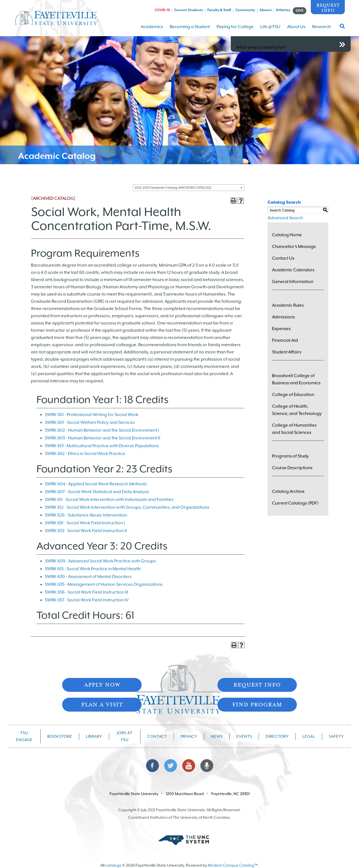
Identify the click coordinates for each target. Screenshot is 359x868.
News (217, 736)
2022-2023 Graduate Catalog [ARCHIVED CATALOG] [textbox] (173, 188)
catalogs (113, 865)
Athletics (283, 10)
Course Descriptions (292, 468)
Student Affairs (287, 352)
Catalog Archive (288, 491)
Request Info (328, 7)
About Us (296, 30)
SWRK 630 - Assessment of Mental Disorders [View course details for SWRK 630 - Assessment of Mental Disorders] (88, 577)
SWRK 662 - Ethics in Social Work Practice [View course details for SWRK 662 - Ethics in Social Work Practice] (85, 454)
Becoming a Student (190, 30)
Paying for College (235, 30)
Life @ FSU (270, 30)
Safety (336, 736)
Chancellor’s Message (294, 247)
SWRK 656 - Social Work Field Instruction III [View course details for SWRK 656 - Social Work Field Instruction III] (87, 592)
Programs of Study (290, 456)
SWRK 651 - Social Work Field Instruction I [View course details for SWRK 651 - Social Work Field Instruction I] (85, 523)
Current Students (189, 10)
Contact (157, 736)
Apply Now (102, 684)
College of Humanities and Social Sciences (294, 429)
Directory (277, 736)
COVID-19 (162, 10)
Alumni (265, 10)
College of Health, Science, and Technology (297, 410)
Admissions (283, 317)
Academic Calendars (293, 270)
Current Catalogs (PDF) (295, 503)
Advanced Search (285, 218)
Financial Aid (285, 340)
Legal (309, 736)
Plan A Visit (102, 704)
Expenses (281, 329)
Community (245, 10)
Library (94, 736)
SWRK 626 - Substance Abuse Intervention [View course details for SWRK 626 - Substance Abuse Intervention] (86, 515)
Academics (152, 30)
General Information (293, 282)
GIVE (300, 11)
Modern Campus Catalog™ (233, 865)
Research (322, 30)
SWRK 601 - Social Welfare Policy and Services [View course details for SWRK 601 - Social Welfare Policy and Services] (90, 422)
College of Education (293, 395)
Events (244, 736)
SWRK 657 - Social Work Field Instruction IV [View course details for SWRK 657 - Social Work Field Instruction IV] (87, 600)
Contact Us (283, 258)
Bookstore (60, 736)
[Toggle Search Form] (342, 28)
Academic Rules (288, 305)
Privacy (189, 736)
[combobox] (189, 188)
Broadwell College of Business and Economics (296, 379)
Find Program (257, 704)
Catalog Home (287, 235)
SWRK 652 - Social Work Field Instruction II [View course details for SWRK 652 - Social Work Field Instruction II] (86, 531)
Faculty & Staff (219, 10)
